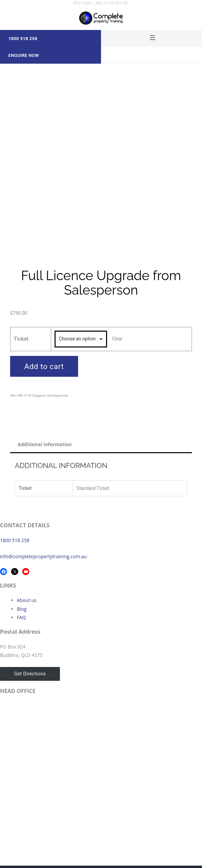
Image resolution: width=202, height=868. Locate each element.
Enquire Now (24, 55)
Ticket (21, 339)
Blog (22, 609)
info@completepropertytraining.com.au (43, 556)
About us (27, 600)
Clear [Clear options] (117, 339)
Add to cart (44, 366)
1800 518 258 (15, 540)
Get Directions (30, 674)
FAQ (21, 617)
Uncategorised (57, 395)
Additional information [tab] (45, 444)
